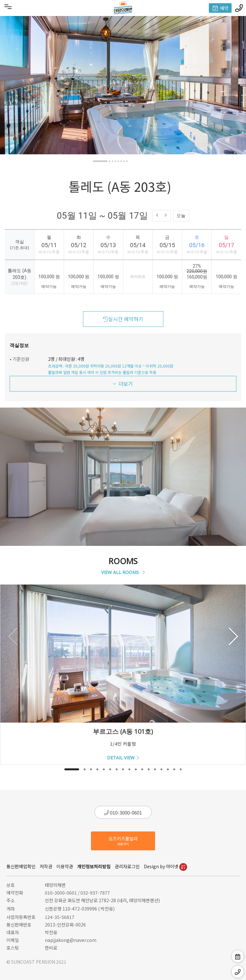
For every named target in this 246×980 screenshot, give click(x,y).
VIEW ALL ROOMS (123, 572)
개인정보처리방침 (94, 866)
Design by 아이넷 (165, 866)
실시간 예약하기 (123, 319)
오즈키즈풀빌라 (123, 841)
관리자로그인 (127, 866)
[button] (100, 161)
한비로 (51, 948)
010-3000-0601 (123, 812)
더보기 (123, 384)
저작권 (46, 866)
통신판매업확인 (21, 866)
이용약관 (65, 866)
